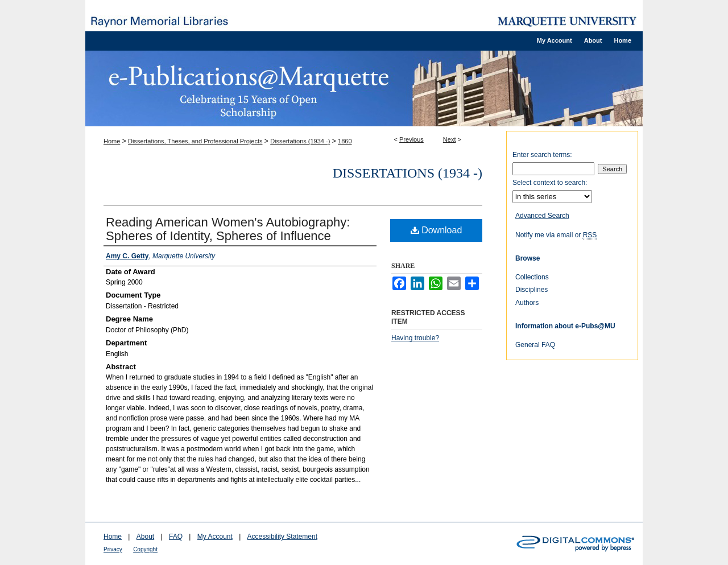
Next (450, 139)
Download (437, 230)
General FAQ (535, 345)
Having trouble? (415, 338)
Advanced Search (542, 216)
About (145, 537)
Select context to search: (550, 183)
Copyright (145, 549)
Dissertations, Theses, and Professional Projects (195, 141)
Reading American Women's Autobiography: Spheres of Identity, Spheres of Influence (228, 229)
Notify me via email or (556, 235)
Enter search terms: (542, 155)
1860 (345, 141)
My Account (215, 537)
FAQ (176, 537)
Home (112, 141)
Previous (411, 139)
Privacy (113, 549)
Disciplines (531, 290)
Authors (527, 303)
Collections (532, 277)
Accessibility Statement (282, 537)
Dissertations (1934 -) (300, 141)
